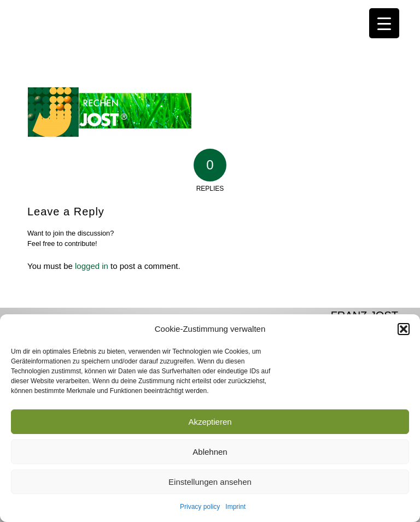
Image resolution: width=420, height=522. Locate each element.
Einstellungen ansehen (210, 482)
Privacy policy (200, 507)
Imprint (235, 507)
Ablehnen (210, 452)
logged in (92, 266)
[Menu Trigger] (384, 23)
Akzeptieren (210, 422)
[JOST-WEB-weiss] (210, 12)
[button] (404, 329)
